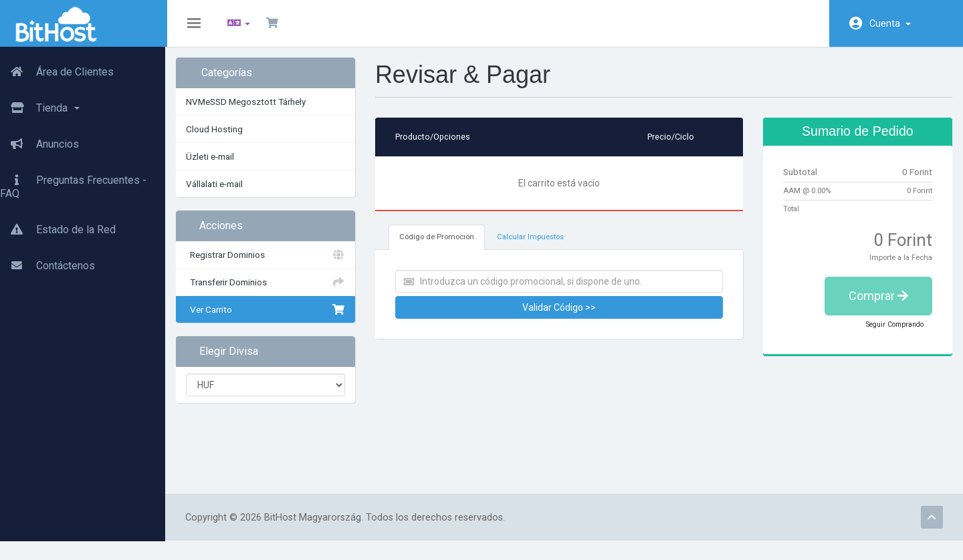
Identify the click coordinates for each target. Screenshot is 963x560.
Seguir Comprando (885, 333)
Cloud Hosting (226, 138)
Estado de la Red (58, 229)
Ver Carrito (274, 319)
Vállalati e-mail (226, 193)
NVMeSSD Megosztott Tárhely (257, 111)
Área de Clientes (57, 72)
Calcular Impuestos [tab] (536, 246)
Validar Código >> (560, 317)
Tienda (40, 108)
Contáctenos (47, 265)
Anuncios (39, 144)
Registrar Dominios (274, 264)
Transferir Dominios (274, 291)
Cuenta (890, 23)
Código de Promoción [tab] (443, 246)
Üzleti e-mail (221, 166)
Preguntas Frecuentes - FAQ (73, 186)
